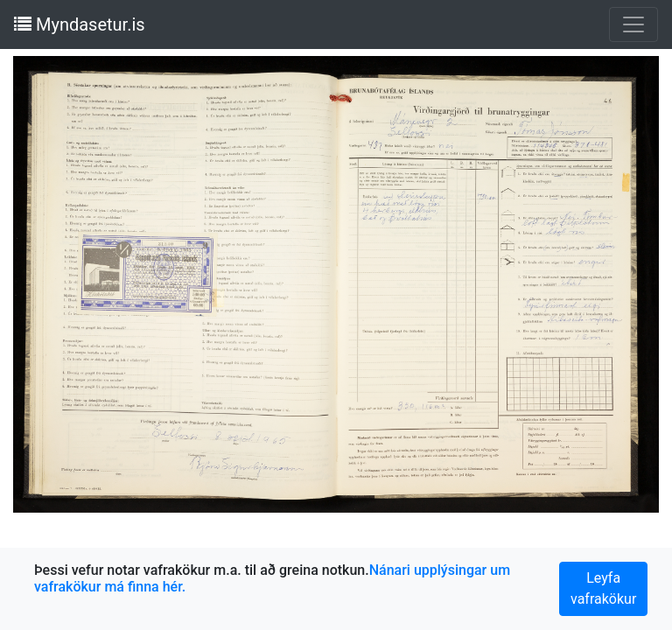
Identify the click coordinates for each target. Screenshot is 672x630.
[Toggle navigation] (633, 24)
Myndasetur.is (80, 24)
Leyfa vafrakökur (603, 588)
